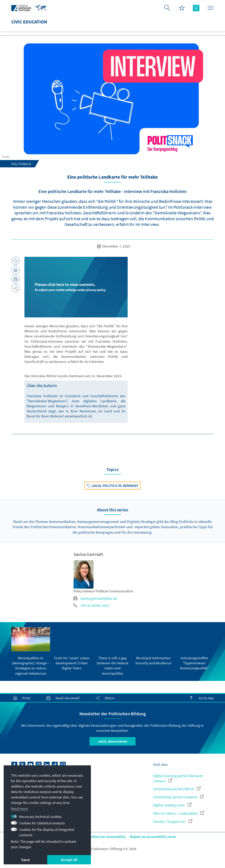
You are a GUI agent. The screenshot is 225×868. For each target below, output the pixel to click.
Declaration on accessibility (104, 837)
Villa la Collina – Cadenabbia (179, 813)
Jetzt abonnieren (112, 741)
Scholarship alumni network (178, 797)
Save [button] (25, 860)
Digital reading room (172, 805)
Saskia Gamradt (88, 554)
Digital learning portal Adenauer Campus (178, 778)
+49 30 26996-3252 (91, 605)
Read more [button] (19, 808)
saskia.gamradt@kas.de (95, 598)
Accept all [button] (69, 860)
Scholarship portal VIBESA (177, 789)
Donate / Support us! (173, 821)
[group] (31, 652)
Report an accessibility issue (153, 837)
